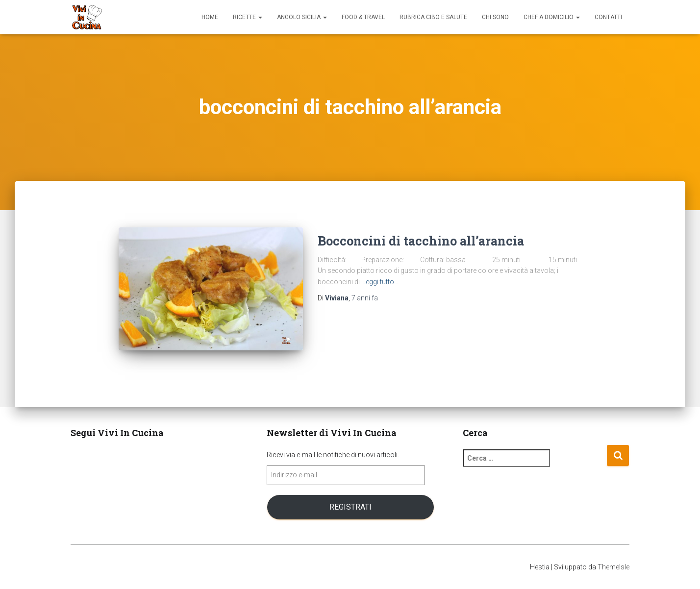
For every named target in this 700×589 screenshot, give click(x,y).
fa (365, 298)
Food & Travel (363, 17)
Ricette (248, 17)
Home (210, 17)
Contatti (608, 17)
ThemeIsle (613, 567)
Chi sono (495, 17)
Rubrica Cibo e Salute (433, 17)
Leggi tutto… (380, 282)
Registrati (350, 507)
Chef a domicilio (552, 17)
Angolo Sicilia (302, 17)
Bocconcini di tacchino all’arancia (421, 241)
